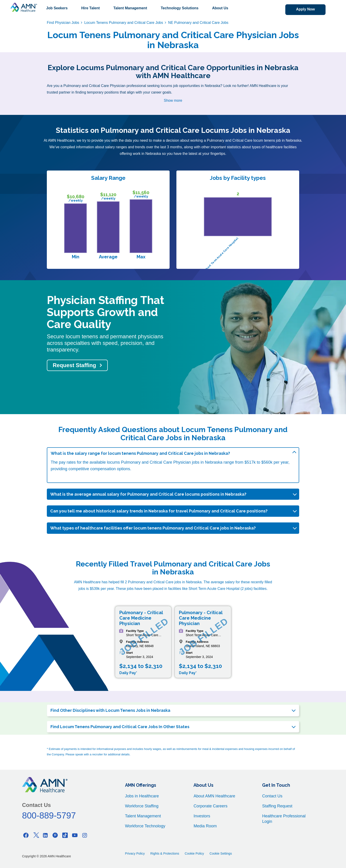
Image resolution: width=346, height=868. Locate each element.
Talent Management (130, 8)
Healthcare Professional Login (284, 819)
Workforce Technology (145, 826)
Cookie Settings (221, 853)
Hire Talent (90, 8)
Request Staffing (74, 365)
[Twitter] (36, 835)
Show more (173, 100)
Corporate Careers (210, 806)
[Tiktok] (65, 835)
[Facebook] (26, 835)
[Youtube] (75, 835)
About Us (220, 8)
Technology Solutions (180, 8)
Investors (202, 816)
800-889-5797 (49, 816)
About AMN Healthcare (214, 796)
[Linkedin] (45, 835)
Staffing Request (277, 806)
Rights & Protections (165, 853)
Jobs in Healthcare (142, 796)
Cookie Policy (194, 853)
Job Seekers (57, 8)
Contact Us (272, 796)
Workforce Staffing (142, 806)
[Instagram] (85, 835)
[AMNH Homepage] (24, 7)
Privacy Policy (135, 853)
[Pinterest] (55, 835)
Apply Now (305, 9)
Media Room (205, 826)
